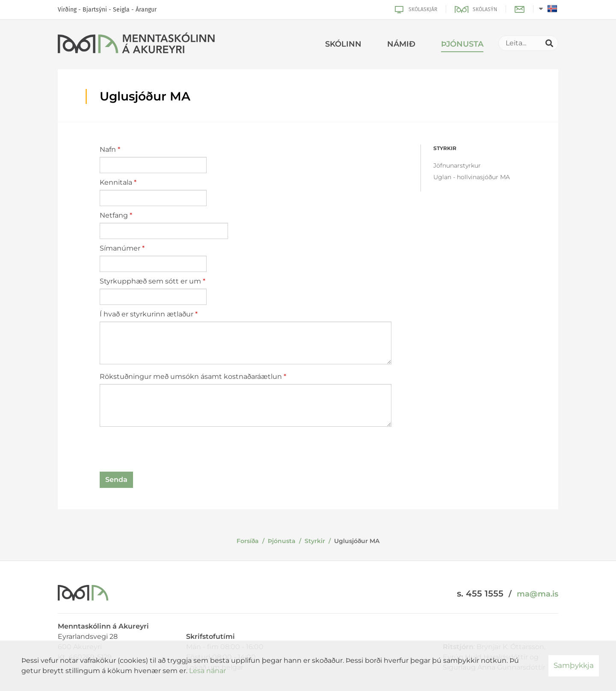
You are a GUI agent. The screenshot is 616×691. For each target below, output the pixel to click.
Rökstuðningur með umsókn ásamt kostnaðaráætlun (191, 377)
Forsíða (248, 541)
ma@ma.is (538, 594)
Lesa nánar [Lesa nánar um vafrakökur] (207, 671)
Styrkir (315, 541)
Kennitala (116, 182)
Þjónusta (282, 541)
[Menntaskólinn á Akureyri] (136, 44)
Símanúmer (120, 248)
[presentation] (165, 451)
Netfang (114, 215)
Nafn (108, 149)
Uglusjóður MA (357, 541)
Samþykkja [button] (574, 665)
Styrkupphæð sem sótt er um (150, 281)
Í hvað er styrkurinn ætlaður (147, 314)
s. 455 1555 (480, 594)
